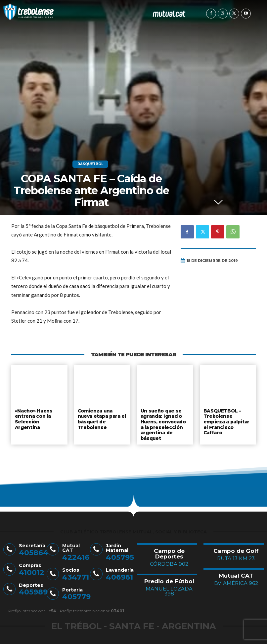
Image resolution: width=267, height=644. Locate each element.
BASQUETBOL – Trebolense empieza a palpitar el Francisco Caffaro (226, 421)
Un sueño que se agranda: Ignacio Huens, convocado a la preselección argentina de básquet (165, 423)
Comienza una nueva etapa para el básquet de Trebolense (102, 418)
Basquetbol (90, 164)
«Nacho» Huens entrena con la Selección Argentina (39, 416)
